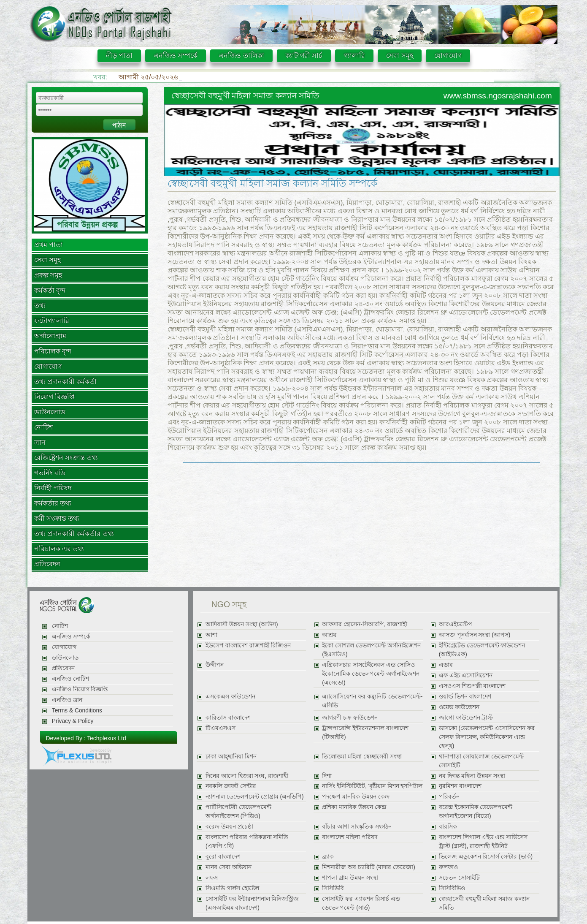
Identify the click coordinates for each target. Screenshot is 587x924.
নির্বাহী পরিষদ (53, 488)
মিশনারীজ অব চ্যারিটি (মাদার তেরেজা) (368, 867)
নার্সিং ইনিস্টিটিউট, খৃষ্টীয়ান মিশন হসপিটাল (372, 786)
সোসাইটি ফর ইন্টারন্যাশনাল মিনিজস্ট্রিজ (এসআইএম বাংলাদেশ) (252, 903)
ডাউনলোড (50, 412)
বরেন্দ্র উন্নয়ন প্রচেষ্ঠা (229, 827)
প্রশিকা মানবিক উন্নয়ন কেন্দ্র (354, 807)
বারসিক (448, 827)
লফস (212, 878)
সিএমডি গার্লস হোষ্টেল (232, 888)
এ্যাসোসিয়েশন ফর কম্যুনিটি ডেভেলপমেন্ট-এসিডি (372, 701)
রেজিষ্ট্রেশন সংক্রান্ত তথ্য (66, 458)
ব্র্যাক (328, 857)
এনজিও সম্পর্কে (176, 56)
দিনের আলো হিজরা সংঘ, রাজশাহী (247, 776)
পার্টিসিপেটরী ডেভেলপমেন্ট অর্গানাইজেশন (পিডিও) (238, 812)
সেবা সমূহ (399, 56)
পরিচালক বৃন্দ (53, 351)
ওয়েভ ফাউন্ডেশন (459, 707)
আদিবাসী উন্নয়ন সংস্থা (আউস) (242, 624)
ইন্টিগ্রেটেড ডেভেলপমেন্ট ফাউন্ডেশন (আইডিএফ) (482, 650)
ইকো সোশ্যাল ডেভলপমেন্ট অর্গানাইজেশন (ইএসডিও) (371, 650)
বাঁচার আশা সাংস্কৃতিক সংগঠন (357, 827)
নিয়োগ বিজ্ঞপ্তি (54, 397)
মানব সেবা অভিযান (229, 867)
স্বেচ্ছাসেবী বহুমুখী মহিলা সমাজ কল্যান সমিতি (484, 903)
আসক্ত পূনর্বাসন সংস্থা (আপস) (475, 635)
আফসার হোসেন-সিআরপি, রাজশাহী (365, 624)
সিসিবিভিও (452, 888)
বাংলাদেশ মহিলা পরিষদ (350, 837)
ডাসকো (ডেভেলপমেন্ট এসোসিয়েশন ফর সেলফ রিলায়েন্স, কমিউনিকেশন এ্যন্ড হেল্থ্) (487, 737)
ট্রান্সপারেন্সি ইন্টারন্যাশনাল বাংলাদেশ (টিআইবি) (365, 733)
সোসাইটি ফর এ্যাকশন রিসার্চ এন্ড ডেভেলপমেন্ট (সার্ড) (361, 903)
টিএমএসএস (220, 728)
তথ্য (40, 306)
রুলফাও (448, 867)
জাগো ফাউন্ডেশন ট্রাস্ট (466, 718)
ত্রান (40, 442)
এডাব (446, 665)
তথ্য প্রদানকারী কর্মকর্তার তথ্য (74, 534)
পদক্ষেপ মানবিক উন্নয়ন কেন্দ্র (356, 797)
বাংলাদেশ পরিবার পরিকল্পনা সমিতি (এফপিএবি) (247, 842)
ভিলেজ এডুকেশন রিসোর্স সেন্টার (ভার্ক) (486, 857)
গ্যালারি (354, 56)
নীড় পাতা (119, 56)
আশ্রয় (329, 635)
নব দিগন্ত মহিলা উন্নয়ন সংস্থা (472, 776)
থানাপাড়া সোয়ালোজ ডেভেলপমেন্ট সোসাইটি (482, 761)
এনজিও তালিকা (241, 56)
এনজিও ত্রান (67, 700)
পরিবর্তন (449, 797)
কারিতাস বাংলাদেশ (228, 718)
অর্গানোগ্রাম (50, 336)
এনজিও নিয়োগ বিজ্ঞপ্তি (80, 689)
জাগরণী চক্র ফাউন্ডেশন (350, 718)
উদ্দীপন (215, 665)
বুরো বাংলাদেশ (223, 857)
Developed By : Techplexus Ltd (86, 738)
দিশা (327, 776)
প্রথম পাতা (49, 245)
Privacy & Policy (73, 721)
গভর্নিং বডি (50, 473)
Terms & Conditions (77, 711)
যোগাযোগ (448, 56)
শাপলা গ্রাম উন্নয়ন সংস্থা (350, 878)
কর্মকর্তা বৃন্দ (50, 290)
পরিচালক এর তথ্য (59, 549)
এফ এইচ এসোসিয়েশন (466, 675)
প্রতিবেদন (47, 564)
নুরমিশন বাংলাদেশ (460, 786)
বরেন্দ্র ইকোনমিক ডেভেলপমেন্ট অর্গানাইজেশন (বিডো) (476, 812)
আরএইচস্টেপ (456, 624)
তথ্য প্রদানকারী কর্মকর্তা (66, 382)
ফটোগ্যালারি (52, 321)
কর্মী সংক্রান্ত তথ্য (57, 518)
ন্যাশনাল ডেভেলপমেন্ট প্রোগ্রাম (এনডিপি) (255, 797)
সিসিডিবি (333, 888)
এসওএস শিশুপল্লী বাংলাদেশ (472, 686)
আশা (211, 635)
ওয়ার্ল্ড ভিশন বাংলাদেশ (465, 697)
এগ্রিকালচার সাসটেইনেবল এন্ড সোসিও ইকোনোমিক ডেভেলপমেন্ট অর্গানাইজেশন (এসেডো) (371, 674)
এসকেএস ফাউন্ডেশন (230, 697)
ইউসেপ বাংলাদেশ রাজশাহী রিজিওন (248, 645)
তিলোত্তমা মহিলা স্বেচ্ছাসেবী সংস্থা (362, 757)
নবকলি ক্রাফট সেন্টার (231, 786)
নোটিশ (43, 427)
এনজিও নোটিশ (70, 679)
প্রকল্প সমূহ (48, 275)
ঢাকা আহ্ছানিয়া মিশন (231, 757)
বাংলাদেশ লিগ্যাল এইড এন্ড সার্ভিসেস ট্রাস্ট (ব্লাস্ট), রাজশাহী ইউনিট (483, 842)
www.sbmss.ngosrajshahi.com (498, 96)
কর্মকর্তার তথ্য (53, 503)
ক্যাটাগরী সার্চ (304, 56)
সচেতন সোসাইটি (459, 878)
